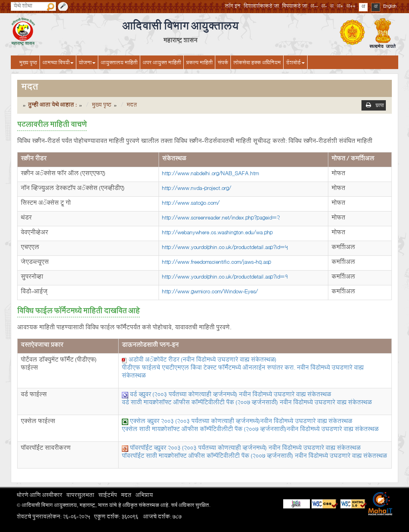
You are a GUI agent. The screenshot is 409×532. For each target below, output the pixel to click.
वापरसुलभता (80, 496)
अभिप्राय (144, 496)
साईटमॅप (108, 496)
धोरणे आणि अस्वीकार (40, 496)
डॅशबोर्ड (295, 63)
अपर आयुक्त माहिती (162, 63)
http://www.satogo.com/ (191, 204)
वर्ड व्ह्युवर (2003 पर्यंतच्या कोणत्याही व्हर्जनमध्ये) (230, 395)
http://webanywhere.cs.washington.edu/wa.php (217, 233)
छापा (380, 107)
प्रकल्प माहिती (199, 63)
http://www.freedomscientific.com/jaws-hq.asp (217, 263)
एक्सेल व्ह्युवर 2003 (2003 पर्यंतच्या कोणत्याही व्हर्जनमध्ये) (241, 422)
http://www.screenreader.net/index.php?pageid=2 (221, 219)
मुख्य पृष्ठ (28, 63)
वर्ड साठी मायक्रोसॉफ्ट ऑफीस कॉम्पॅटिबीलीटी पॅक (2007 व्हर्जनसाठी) (247, 403)
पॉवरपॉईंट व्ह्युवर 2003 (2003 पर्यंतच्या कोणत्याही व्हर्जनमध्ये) (245, 449)
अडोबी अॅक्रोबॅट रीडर (203, 361)
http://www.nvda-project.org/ (197, 189)
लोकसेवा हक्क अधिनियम (257, 63)
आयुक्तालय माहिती (119, 63)
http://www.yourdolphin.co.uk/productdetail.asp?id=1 (225, 278)
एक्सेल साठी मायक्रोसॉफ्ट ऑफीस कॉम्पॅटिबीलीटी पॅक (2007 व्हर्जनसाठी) (250, 430)
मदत (126, 496)
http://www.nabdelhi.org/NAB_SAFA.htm (210, 174)
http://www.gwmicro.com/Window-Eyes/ (210, 292)
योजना (87, 63)
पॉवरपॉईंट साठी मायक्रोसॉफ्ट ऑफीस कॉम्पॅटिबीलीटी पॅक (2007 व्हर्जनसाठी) (254, 457)
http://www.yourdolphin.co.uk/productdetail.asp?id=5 (225, 248)
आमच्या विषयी (58, 63)
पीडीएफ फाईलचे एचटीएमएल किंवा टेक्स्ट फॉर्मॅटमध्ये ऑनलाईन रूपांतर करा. (243, 373)
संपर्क (223, 63)
